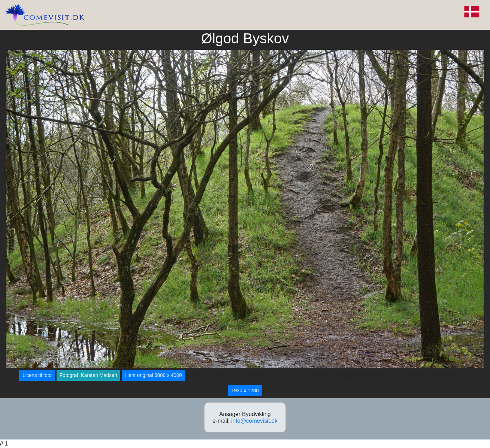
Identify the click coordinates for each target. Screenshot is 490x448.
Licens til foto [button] (37, 375)
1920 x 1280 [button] (245, 390)
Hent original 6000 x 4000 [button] (154, 375)
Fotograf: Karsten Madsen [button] (89, 375)
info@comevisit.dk (254, 421)
